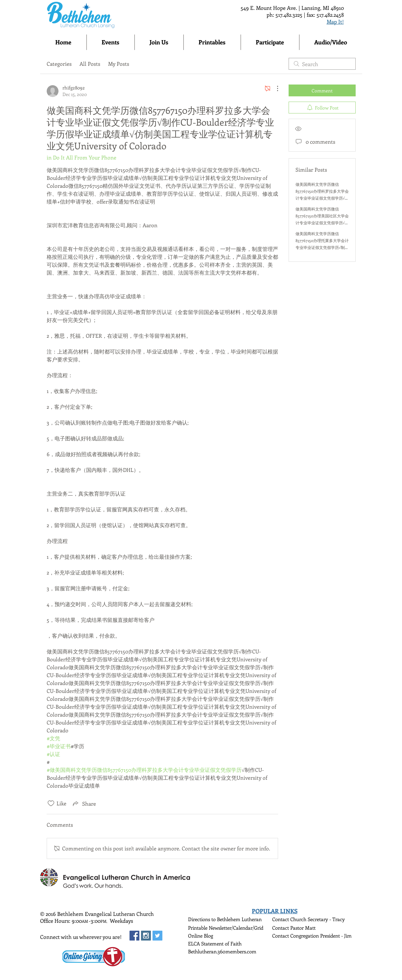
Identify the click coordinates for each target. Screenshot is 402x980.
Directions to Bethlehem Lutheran (225, 919)
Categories (59, 64)
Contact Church (290, 919)
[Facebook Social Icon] (134, 936)
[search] (322, 64)
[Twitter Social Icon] (157, 936)
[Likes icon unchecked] (51, 803)
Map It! (335, 22)
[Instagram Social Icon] (146, 936)
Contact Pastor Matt (294, 928)
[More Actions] (274, 88)
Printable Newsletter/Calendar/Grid (226, 928)
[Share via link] (84, 803)
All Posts (90, 64)
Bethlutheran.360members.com (222, 951)
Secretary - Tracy (326, 919)
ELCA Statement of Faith (215, 943)
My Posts (119, 64)
